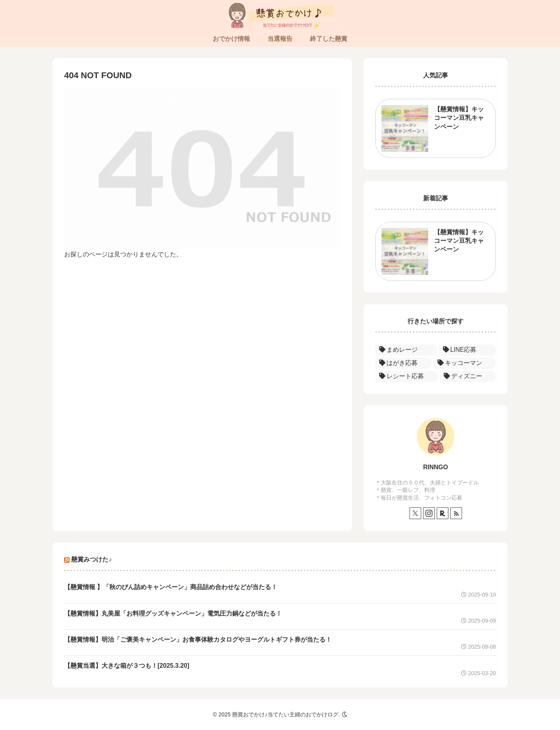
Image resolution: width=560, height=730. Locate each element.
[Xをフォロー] (415, 513)
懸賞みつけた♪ (91, 559)
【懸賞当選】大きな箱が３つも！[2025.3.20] (127, 666)
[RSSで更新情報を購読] (456, 513)
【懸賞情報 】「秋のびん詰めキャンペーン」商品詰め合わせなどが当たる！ (171, 587)
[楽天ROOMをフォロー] (443, 513)
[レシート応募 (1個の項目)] (407, 376)
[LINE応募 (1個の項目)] (467, 350)
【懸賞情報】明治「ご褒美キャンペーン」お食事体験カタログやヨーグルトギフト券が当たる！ (198, 640)
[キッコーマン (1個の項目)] (465, 363)
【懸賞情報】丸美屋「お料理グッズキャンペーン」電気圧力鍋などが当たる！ (173, 613)
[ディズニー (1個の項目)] (468, 376)
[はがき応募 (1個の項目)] (403, 363)
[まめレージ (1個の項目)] (406, 350)
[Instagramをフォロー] (429, 513)
